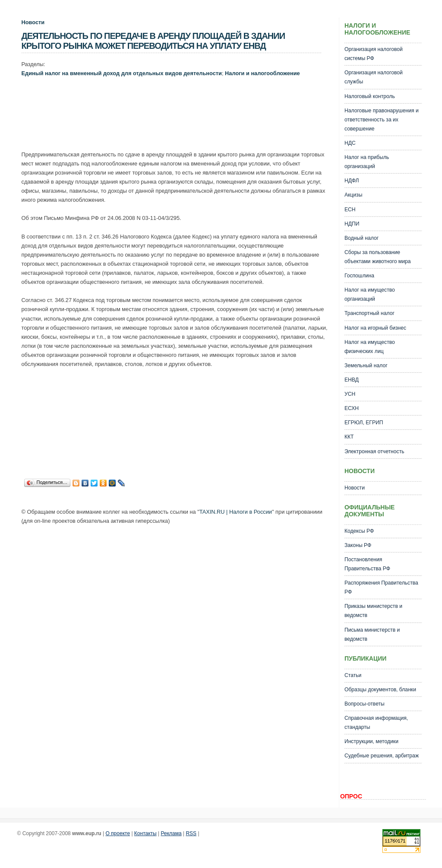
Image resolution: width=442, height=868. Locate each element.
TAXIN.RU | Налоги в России (236, 512)
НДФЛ (352, 181)
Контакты (145, 833)
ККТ (349, 437)
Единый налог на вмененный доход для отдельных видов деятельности (122, 73)
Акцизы (354, 195)
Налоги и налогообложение (262, 73)
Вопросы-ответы (365, 704)
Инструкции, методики (371, 741)
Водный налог (361, 238)
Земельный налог (366, 366)
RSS (191, 833)
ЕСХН (352, 408)
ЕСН (350, 210)
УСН (350, 394)
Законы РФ (358, 545)
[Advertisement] (179, 116)
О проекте (118, 833)
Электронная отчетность (374, 451)
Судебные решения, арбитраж (382, 756)
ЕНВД (352, 380)
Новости (33, 22)
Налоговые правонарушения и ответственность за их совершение (382, 120)
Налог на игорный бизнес (375, 328)
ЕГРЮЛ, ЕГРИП (364, 423)
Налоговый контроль (370, 96)
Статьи (353, 675)
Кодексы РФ (359, 531)
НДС (350, 143)
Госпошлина (359, 276)
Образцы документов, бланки (380, 690)
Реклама (171, 833)
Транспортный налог (369, 313)
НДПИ (352, 224)
